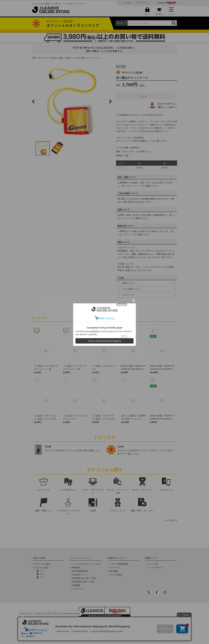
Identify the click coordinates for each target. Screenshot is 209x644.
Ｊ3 (41, 577)
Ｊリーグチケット (142, 3)
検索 (174, 23)
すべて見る (170, 520)
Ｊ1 (41, 571)
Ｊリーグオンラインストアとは (86, 564)
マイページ (115, 568)
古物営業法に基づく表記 (83, 582)
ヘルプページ (136, 186)
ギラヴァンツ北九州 (48, 58)
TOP (34, 58)
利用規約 (76, 568)
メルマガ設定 (116, 575)
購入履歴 (114, 571)
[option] (72, 101)
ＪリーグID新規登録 (119, 564)
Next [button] (110, 101)
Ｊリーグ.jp (126, 3)
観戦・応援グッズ (67, 58)
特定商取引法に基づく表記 (84, 578)
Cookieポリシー (79, 575)
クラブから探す (41, 568)
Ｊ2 (41, 574)
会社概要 (76, 585)
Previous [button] (33, 101)
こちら (150, 141)
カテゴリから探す (42, 564)
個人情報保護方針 (80, 571)
